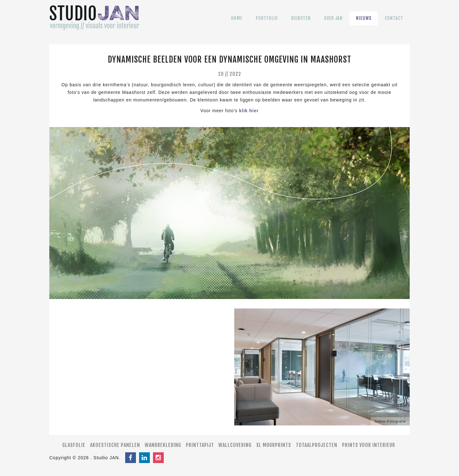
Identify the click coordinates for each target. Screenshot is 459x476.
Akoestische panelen (115, 445)
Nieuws (364, 23)
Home (237, 23)
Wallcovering (235, 445)
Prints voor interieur (369, 445)
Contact (394, 23)
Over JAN (333, 23)
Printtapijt (200, 445)
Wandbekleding (163, 445)
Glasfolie (74, 445)
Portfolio (267, 23)
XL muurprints (274, 445)
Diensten (301, 23)
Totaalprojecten (317, 445)
